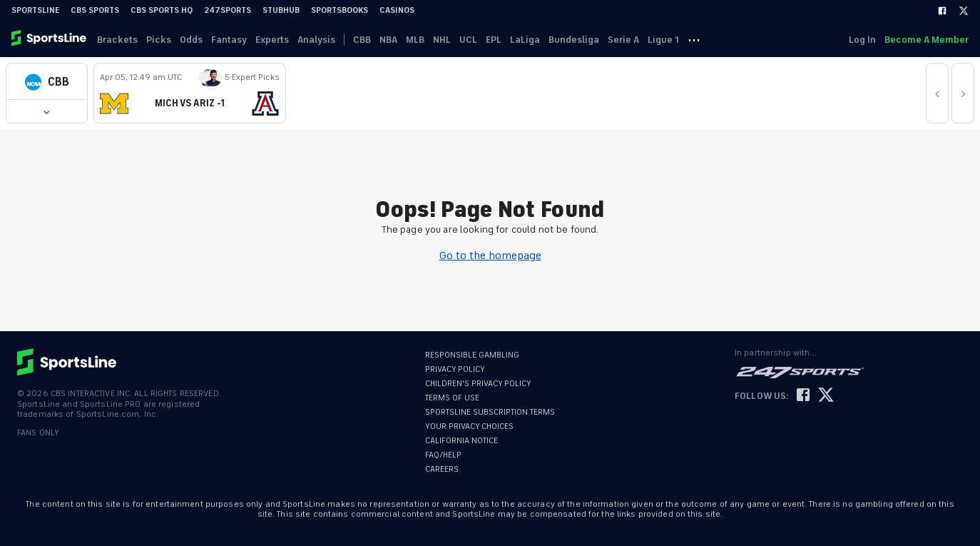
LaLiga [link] (525, 40)
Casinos (397, 10)
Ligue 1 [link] (663, 40)
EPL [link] (494, 40)
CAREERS (442, 469)
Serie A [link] (623, 40)
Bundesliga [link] (574, 40)
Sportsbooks (340, 10)
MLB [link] (415, 40)
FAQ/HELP (443, 455)
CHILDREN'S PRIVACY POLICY (478, 384)
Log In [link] (862, 40)
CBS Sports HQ (162, 10)
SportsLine (35, 10)
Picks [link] (159, 40)
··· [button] (694, 39)
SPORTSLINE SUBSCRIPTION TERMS (490, 412)
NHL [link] (442, 40)
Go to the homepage (490, 256)
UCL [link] (468, 40)
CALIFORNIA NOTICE (461, 441)
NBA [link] (388, 40)
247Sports (228, 10)
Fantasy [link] (229, 40)
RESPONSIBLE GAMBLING (472, 355)
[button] (47, 82)
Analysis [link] (316, 40)
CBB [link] (362, 40)
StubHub (281, 10)
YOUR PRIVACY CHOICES (469, 426)
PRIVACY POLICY (455, 369)
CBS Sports (95, 10)
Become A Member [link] (927, 40)
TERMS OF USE (452, 398)
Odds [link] (191, 40)
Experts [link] (272, 40)
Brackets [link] (117, 40)
